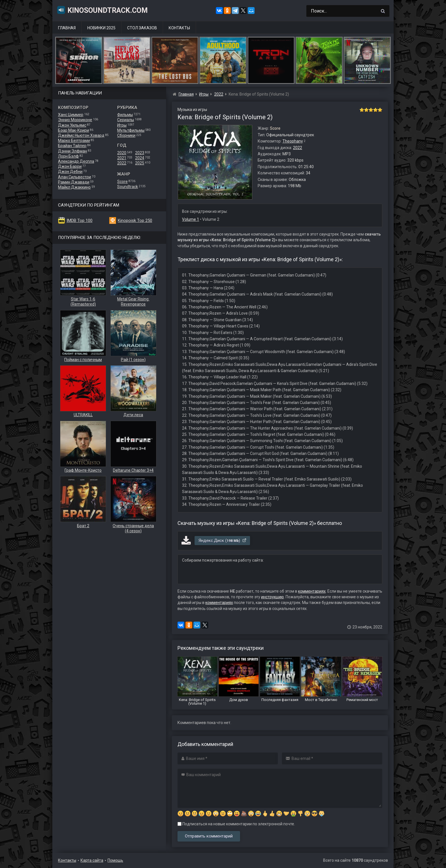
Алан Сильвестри (75, 177)
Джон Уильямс (72, 125)
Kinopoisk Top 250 (135, 220)
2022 (122, 163)
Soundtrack (128, 187)
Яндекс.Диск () (223, 541)
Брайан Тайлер (72, 146)
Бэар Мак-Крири (74, 130)
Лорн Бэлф (68, 156)
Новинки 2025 (101, 28)
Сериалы (126, 120)
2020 (122, 153)
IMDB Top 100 (80, 220)
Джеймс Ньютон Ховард (81, 135)
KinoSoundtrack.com (102, 10)
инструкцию (272, 597)
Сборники (126, 135)
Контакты (179, 28)
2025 (140, 163)
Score (122, 182)
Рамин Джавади (74, 182)
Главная (67, 28)
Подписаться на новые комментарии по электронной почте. (236, 824)
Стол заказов (142, 28)
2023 (140, 153)
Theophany (293, 141)
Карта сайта (92, 860)
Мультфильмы (131, 130)
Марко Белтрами (74, 141)
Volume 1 (191, 219)
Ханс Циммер (71, 115)
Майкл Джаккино (74, 187)
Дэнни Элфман (73, 151)
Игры (122, 125)
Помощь (115, 860)
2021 (122, 158)
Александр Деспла (76, 161)
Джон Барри (70, 166)
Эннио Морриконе (75, 120)
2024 (140, 158)
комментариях (312, 591)
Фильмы (125, 115)
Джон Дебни (70, 172)
